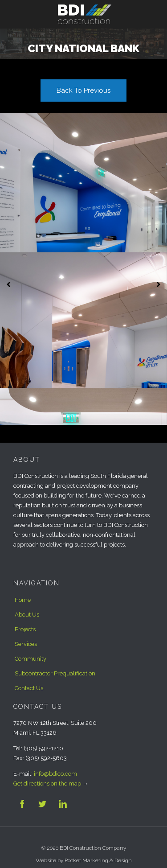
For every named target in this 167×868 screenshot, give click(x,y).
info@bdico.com (55, 774)
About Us (27, 615)
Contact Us (29, 688)
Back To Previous (83, 91)
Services (26, 644)
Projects (25, 629)
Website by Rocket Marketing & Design (84, 860)
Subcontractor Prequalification (55, 673)
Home (23, 600)
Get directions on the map (47, 784)
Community (31, 659)
